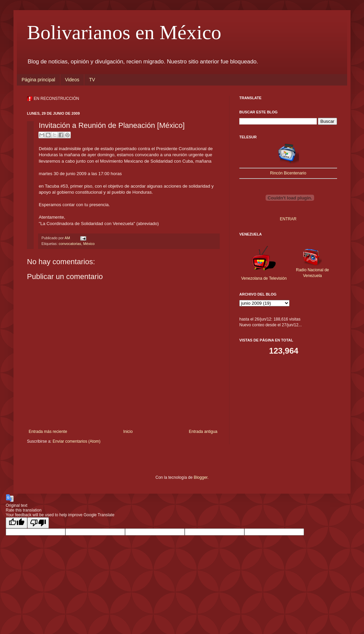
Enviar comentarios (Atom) (77, 441)
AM (68, 238)
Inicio (128, 432)
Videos (72, 80)
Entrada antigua (203, 432)
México (89, 244)
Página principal (38, 80)
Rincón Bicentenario (288, 173)
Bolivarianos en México (124, 32)
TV (92, 80)
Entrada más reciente (48, 432)
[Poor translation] (38, 523)
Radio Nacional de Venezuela (312, 270)
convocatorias (70, 244)
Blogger (201, 477)
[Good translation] (17, 523)
